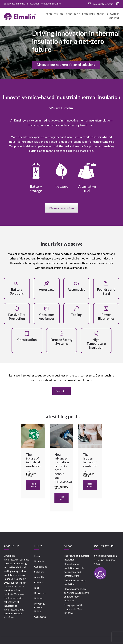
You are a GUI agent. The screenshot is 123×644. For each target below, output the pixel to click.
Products (52, 14)
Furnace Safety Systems (61, 342)
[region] (61, 52)
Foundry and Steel (106, 291)
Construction (27, 340)
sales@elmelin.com (100, 4)
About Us (102, 14)
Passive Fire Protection (17, 317)
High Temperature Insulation (96, 343)
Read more (33, 485)
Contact (114, 18)
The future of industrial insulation (76, 558)
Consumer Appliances (47, 317)
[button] (5, 52)
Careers (115, 14)
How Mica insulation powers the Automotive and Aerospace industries (76, 595)
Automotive (76, 289)
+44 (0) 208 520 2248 (104, 562)
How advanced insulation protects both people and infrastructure (74, 570)
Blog (77, 14)
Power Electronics (106, 317)
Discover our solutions (62, 208)
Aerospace (47, 289)
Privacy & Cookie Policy (39, 607)
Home (37, 556)
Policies (39, 598)
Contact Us (61, 391)
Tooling (76, 315)
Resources (88, 14)
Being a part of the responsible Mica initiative (74, 609)
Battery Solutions (17, 291)
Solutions (66, 14)
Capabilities (41, 567)
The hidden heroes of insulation (75, 582)
